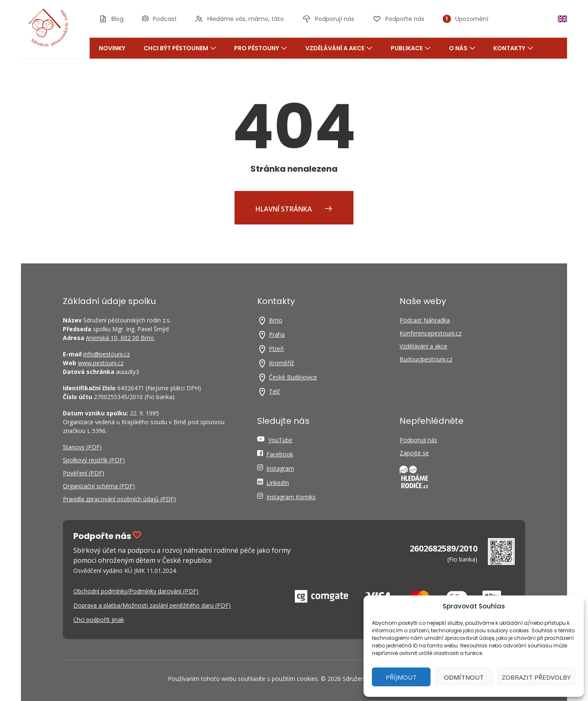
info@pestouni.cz (107, 354)
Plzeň (276, 349)
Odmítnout (464, 677)
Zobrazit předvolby (536, 677)
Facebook (280, 454)
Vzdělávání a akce (339, 48)
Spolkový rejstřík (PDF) (94, 460)
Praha (277, 334)
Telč (275, 391)
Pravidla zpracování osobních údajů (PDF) (119, 499)
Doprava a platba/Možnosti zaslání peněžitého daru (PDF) (152, 605)
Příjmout (401, 677)
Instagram (280, 468)
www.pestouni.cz (101, 363)
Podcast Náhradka (425, 320)
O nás (462, 48)
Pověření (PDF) (84, 473)
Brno (276, 320)
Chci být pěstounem (180, 48)
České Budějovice (293, 377)
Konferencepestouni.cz (431, 333)
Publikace (411, 48)
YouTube (280, 440)
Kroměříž (281, 363)
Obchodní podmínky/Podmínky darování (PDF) (136, 591)
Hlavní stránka (294, 209)
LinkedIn (278, 483)
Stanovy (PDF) (82, 447)
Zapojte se (414, 453)
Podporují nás (418, 440)
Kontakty (513, 48)
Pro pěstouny (260, 48)
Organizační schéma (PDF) (99, 486)
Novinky (112, 48)
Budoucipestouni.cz (426, 359)
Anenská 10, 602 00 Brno (120, 338)
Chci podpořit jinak (99, 620)
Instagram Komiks (291, 497)
